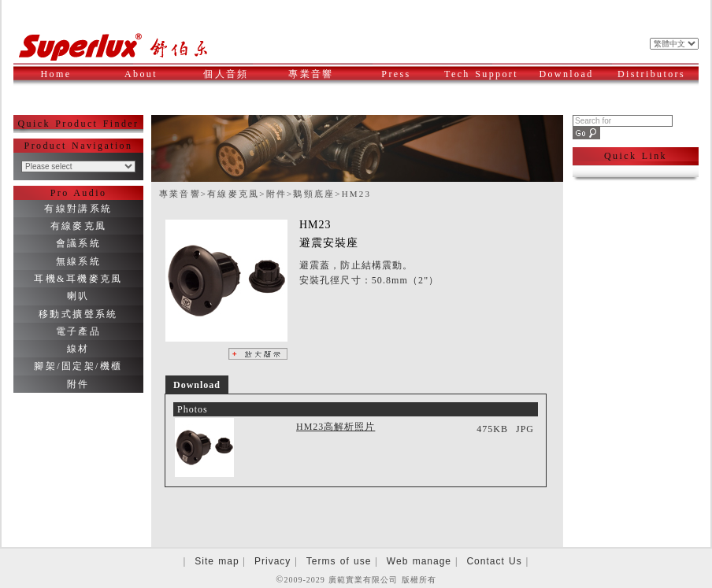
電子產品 (79, 331)
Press (408, 74)
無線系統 (79, 261)
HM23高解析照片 (336, 427)
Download (572, 74)
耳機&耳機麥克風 (78, 279)
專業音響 (319, 74)
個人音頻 (234, 74)
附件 (78, 384)
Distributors (654, 74)
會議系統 (79, 243)
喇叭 (78, 296)
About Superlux (148, 83)
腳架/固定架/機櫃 (78, 366)
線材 (78, 349)
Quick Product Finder (79, 124)
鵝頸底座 (314, 194)
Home (56, 74)
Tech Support (482, 74)
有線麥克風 (79, 226)
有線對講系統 (78, 209)
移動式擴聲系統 (78, 314)
